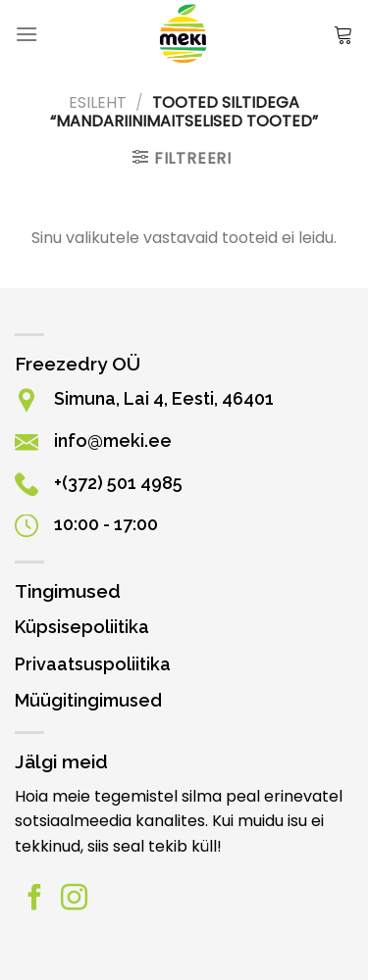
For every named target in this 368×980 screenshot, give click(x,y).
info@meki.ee (113, 441)
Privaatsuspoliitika (93, 664)
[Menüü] (26, 34)
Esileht (98, 102)
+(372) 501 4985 (118, 483)
